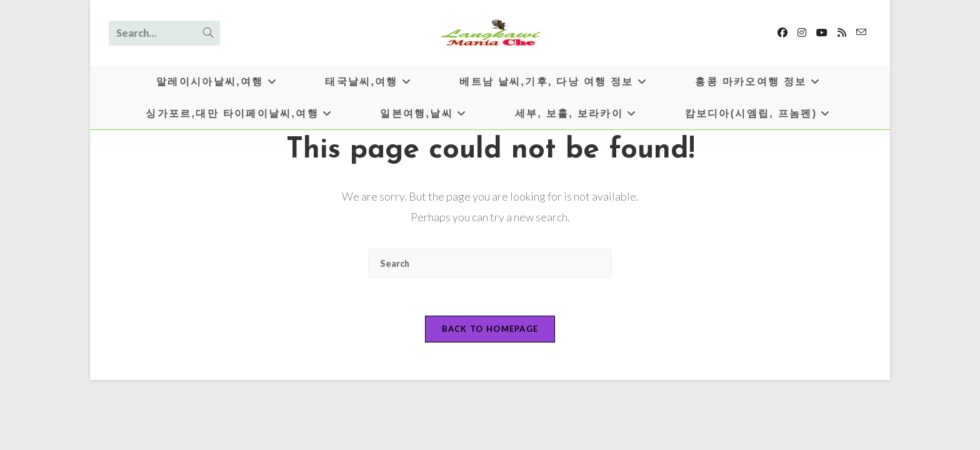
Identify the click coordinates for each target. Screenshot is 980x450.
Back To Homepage (490, 329)
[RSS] (842, 32)
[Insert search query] (490, 263)
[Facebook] (782, 32)
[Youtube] (822, 32)
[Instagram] (802, 32)
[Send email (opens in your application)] (861, 32)
